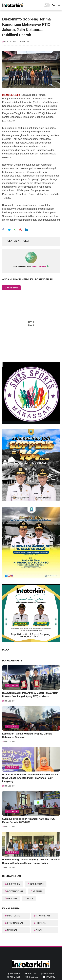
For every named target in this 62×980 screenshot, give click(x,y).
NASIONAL (12, 898)
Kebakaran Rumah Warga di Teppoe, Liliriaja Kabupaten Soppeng (27, 735)
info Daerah (12, 685)
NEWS (30, 898)
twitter (32, 974)
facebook (15, 974)
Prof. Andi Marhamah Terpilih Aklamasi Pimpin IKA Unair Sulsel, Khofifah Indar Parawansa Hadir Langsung (30, 778)
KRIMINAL (38, 891)
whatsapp (49, 974)
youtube (51, 977)
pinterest (15, 977)
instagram (33, 977)
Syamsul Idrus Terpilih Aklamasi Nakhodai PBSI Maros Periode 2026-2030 (29, 821)
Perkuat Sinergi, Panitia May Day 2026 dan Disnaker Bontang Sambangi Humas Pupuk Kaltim (31, 861)
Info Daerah (12, 726)
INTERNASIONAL (15, 891)
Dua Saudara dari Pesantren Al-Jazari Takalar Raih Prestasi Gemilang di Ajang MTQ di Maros (30, 695)
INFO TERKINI (14, 884)
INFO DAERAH (37, 884)
